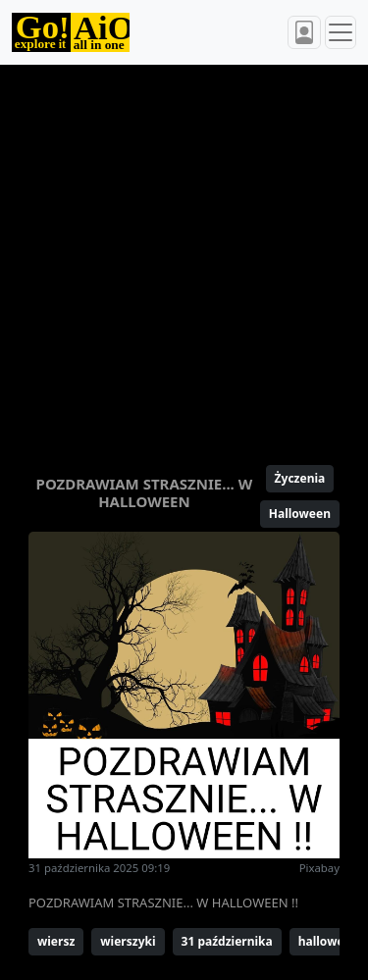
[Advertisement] (184, 257)
